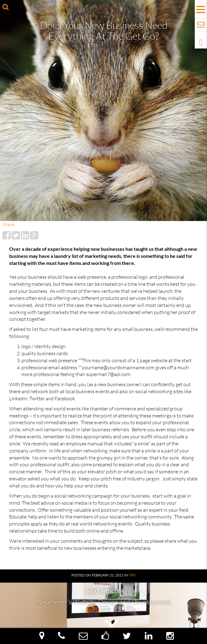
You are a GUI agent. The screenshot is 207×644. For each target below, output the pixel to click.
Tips (132, 575)
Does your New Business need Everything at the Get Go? (104, 30)
